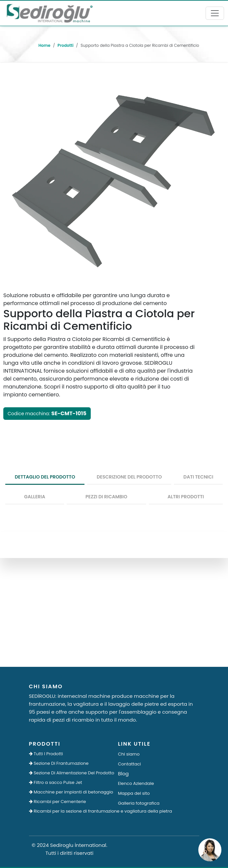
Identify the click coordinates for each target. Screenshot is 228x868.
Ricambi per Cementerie (58, 802)
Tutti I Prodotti (46, 754)
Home (44, 45)
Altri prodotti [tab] (186, 497)
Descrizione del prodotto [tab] (129, 477)
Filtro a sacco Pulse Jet (56, 782)
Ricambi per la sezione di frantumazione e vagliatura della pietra (70, 811)
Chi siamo (129, 754)
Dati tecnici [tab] (198, 477)
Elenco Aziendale (136, 783)
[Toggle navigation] (215, 13)
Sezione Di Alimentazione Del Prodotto (70, 773)
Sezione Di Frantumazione (59, 763)
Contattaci (130, 764)
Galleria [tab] (35, 497)
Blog (124, 774)
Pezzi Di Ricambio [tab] (106, 497)
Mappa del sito (134, 793)
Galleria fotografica (139, 803)
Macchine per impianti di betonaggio (70, 792)
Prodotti (65, 45)
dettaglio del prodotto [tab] (45, 477)
